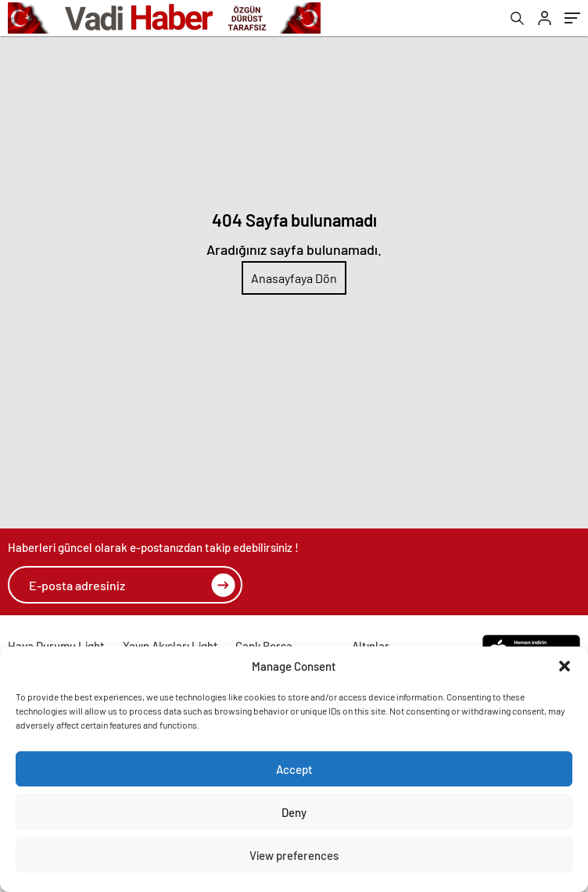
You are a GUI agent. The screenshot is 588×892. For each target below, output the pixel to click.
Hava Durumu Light (56, 646)
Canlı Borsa (264, 646)
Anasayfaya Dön (294, 278)
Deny (294, 812)
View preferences (294, 855)
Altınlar (371, 646)
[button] (565, 666)
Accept (294, 769)
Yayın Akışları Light (170, 646)
